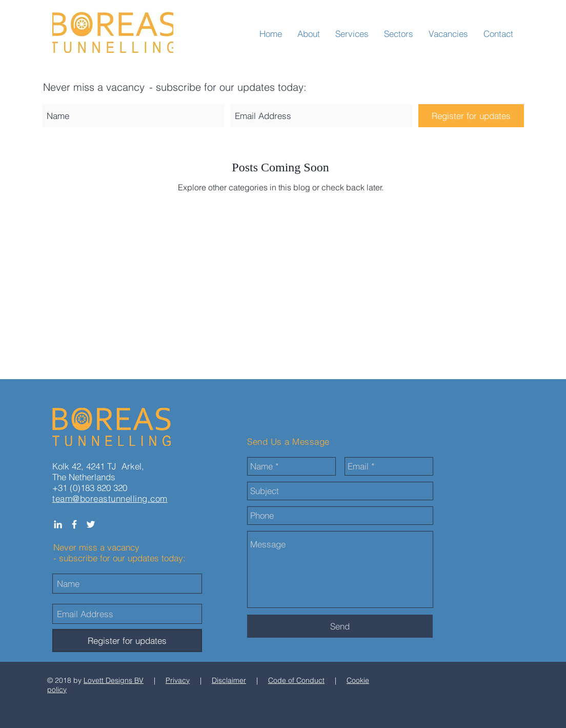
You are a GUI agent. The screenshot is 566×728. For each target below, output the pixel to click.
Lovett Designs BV (114, 680)
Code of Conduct (296, 680)
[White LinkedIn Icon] (58, 524)
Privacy (178, 680)
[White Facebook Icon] (74, 524)
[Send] (340, 626)
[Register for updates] (471, 116)
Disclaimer (229, 680)
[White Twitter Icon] (91, 524)
